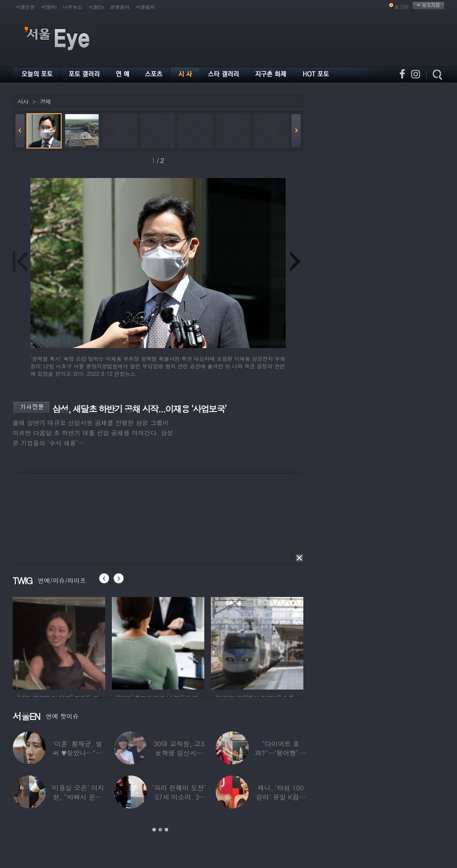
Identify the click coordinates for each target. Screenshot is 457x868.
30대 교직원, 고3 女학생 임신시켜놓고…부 (179, 753)
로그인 (402, 7)
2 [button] (160, 830)
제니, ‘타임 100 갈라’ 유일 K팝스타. (280, 797)
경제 (45, 102)
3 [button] (166, 830)
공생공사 (120, 7)
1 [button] (154, 830)
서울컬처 (145, 7)
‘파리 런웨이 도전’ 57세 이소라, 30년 (179, 797)
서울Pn (49, 7)
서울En (96, 7)
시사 (23, 102)
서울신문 (26, 7)
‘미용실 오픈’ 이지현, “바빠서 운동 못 (77, 797)
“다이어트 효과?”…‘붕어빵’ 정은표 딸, (280, 753)
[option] (59, 642)
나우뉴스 (73, 7)
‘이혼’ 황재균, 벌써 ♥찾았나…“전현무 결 (77, 753)
